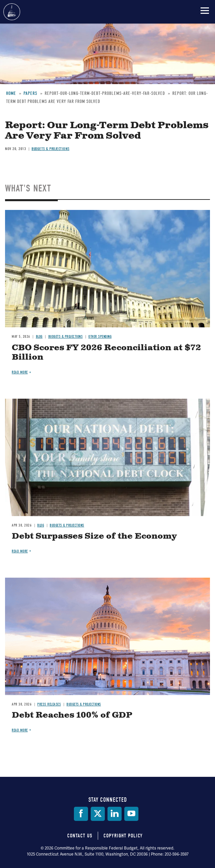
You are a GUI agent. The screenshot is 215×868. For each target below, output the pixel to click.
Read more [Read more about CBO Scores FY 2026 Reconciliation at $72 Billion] (20, 372)
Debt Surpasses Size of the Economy (94, 536)
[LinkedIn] (115, 814)
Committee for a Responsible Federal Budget (12, 12)
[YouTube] (131, 814)
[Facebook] (81, 814)
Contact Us (80, 836)
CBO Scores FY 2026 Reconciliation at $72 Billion (106, 353)
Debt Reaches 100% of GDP (72, 715)
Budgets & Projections (66, 337)
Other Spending (100, 337)
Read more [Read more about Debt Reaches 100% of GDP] (20, 730)
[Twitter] (98, 814)
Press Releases (49, 704)
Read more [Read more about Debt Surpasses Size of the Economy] (20, 551)
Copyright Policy (123, 836)
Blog (39, 337)
